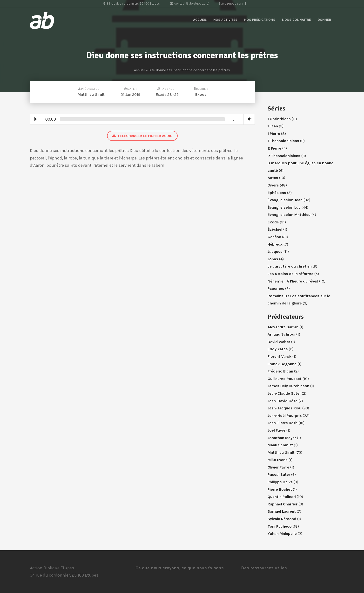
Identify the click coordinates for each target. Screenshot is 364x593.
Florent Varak (280, 356)
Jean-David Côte (283, 401)
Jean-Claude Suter (284, 393)
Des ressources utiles (264, 568)
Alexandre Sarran (283, 327)
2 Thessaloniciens (284, 156)
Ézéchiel (275, 229)
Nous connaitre (297, 20)
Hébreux (275, 244)
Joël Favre (276, 430)
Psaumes (276, 288)
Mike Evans (278, 460)
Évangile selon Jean (285, 200)
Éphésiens (277, 193)
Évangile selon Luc (284, 207)
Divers (273, 185)
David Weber (279, 342)
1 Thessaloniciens (283, 141)
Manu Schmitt (280, 445)
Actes (273, 178)
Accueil (200, 20)
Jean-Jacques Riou (284, 408)
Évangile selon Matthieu (289, 215)
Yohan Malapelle (282, 534)
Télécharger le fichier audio (142, 136)
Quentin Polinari (282, 497)
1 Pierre (274, 134)
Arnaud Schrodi (281, 334)
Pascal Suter (279, 474)
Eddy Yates (278, 349)
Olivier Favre (278, 467)
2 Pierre (274, 148)
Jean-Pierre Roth (283, 423)
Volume (249, 119)
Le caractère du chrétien (290, 266)
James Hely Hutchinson (288, 386)
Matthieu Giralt (91, 94)
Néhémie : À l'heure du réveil (293, 281)
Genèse (274, 237)
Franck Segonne (282, 364)
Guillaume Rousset (285, 379)
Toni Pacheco (280, 526)
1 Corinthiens (279, 119)
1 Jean (273, 126)
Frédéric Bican (280, 371)
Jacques (275, 252)
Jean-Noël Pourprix (285, 416)
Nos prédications (260, 20)
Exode (201, 94)
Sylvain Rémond (282, 519)
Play (36, 119)
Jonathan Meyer (282, 438)
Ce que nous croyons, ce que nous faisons (180, 568)
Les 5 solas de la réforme (290, 274)
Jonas (273, 259)
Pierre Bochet (280, 489)
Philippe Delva (280, 482)
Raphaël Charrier (283, 504)
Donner (324, 20)
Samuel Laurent (282, 511)
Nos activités (225, 20)
